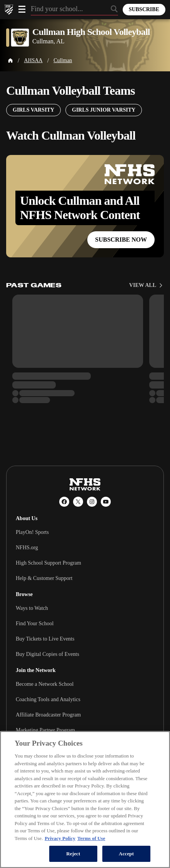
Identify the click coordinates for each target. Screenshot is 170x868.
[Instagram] (92, 502)
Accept (126, 854)
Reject (73, 854)
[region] (85, 800)
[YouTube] (106, 502)
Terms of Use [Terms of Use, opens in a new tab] (91, 838)
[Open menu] (22, 9)
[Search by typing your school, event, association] (74, 10)
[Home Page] (10, 61)
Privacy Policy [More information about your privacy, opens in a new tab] (60, 838)
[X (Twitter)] (78, 502)
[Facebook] (64, 502)
